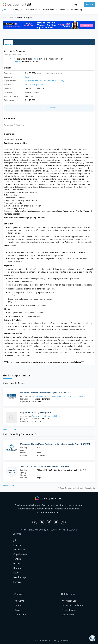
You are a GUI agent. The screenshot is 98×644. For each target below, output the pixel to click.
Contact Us (20, 605)
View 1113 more (10, 429)
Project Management (34, 85)
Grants (17, 563)
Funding (16, 10)
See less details (49, 108)
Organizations (20, 554)
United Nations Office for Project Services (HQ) (45, 81)
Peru (11, 18)
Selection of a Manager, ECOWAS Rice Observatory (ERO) (45, 466)
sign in (36, 59)
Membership (77, 10)
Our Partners (21, 615)
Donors (17, 568)
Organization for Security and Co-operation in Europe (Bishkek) (59, 396)
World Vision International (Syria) (46, 416)
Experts (17, 545)
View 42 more (9, 485)
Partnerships (31, 10)
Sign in (77, 4)
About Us (19, 601)
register (18, 61)
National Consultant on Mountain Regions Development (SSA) (47, 393)
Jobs (4, 10)
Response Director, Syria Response (35, 412)
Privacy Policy (68, 610)
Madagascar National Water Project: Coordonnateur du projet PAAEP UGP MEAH (55, 444)
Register (90, 4)
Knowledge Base (70, 601)
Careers (19, 610)
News (63, 10)
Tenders (17, 559)
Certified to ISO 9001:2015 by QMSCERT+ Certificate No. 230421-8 (49, 530)
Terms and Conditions (72, 605)
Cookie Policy (68, 615)
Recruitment (49, 10)
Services (17, 582)
